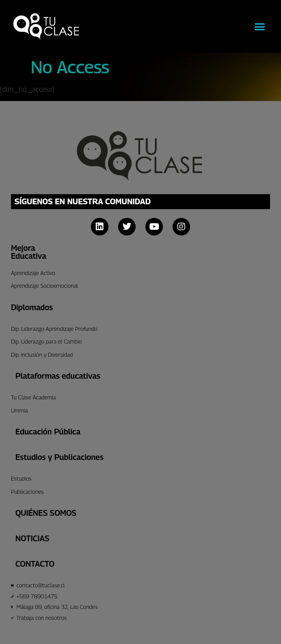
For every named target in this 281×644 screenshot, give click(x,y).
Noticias (32, 538)
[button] (260, 26)
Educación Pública (48, 432)
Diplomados (32, 307)
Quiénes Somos (46, 513)
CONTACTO (35, 564)
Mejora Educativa (29, 252)
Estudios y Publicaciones (59, 457)
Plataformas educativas (58, 376)
